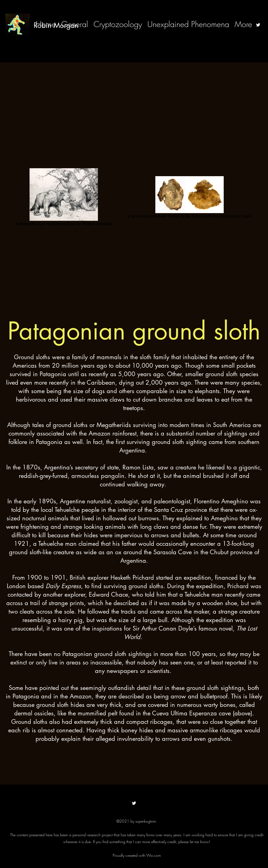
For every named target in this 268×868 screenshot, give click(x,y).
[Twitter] (258, 25)
